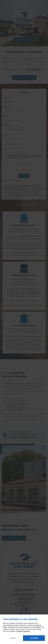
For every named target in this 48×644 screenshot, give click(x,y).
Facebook (26, 631)
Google (19, 631)
